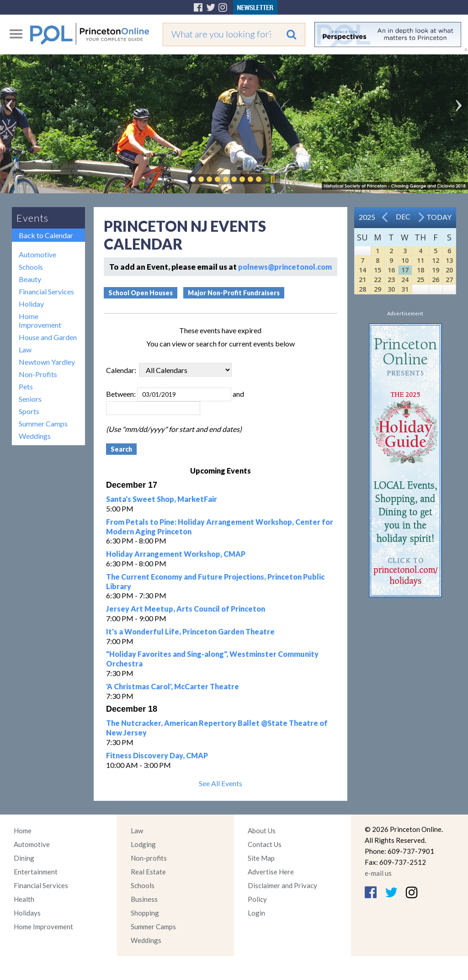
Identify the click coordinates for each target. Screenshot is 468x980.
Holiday (31, 304)
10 (405, 260)
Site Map (261, 858)
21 (362, 280)
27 (449, 280)
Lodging (143, 844)
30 (391, 289)
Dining (24, 858)
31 (405, 289)
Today (439, 217)
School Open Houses (141, 293)
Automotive (37, 254)
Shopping (145, 913)
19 (436, 270)
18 (420, 270)
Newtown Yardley (47, 362)
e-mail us (378, 873)
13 (449, 260)
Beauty (30, 279)
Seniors (30, 399)
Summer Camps (43, 423)
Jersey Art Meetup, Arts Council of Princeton (186, 609)
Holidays (27, 913)
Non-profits (149, 858)
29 (378, 289)
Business (144, 899)
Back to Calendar (46, 235)
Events (32, 218)
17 (405, 270)
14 (362, 270)
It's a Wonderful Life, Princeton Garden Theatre (190, 631)
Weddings (35, 436)
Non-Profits (38, 374)
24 (405, 280)
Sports (29, 411)
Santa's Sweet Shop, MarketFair (162, 499)
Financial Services (46, 291)
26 (436, 280)
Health (24, 899)
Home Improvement (40, 320)
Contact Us (265, 844)
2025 (367, 217)
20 (449, 270)
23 (391, 280)
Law (25, 349)
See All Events (221, 783)
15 (378, 270)
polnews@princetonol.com (285, 267)
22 (378, 280)
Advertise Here (271, 872)
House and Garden (48, 337)
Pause (272, 179)
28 (362, 289)
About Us (262, 831)
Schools (31, 267)
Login (256, 913)
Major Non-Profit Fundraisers (234, 293)
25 (420, 280)
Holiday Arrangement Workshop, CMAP (176, 554)
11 (420, 260)
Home (23, 831)
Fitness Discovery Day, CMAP (157, 755)
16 (391, 270)
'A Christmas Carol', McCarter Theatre (173, 686)
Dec (403, 216)
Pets (26, 386)
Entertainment (36, 872)
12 (436, 260)
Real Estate (148, 872)
